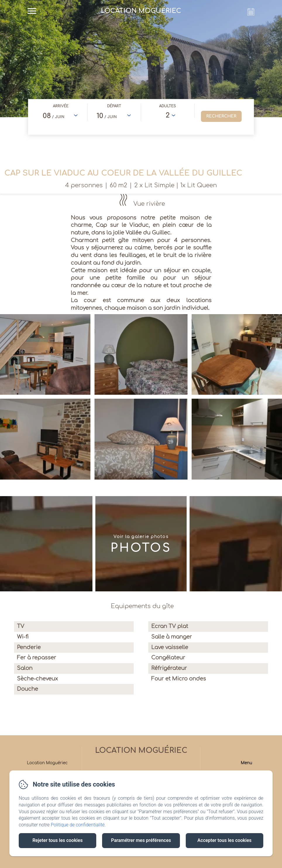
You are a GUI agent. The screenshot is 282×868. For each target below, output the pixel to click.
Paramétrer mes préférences (141, 840)
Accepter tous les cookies (225, 840)
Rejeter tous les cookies (57, 840)
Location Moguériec (141, 750)
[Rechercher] (221, 116)
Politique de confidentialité (78, 825)
